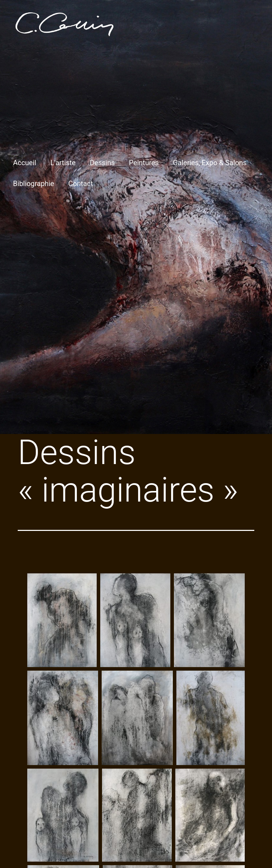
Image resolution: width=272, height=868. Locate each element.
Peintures (144, 163)
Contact (81, 184)
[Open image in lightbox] (62, 620)
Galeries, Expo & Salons (210, 163)
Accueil (25, 163)
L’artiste (63, 163)
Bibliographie (34, 184)
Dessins (102, 163)
